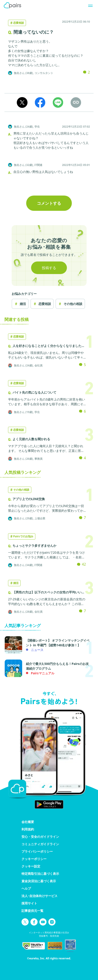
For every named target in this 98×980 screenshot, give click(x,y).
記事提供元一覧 (32, 911)
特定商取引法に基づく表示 (40, 874)
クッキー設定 (31, 866)
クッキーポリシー (34, 859)
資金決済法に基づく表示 (39, 881)
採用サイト (29, 903)
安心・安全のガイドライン (40, 837)
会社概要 (28, 822)
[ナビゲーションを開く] (89, 5)
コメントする (49, 203)
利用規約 (28, 829)
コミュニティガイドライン (40, 844)
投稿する (49, 268)
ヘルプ (26, 888)
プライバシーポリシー (37, 851)
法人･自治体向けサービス (39, 896)
